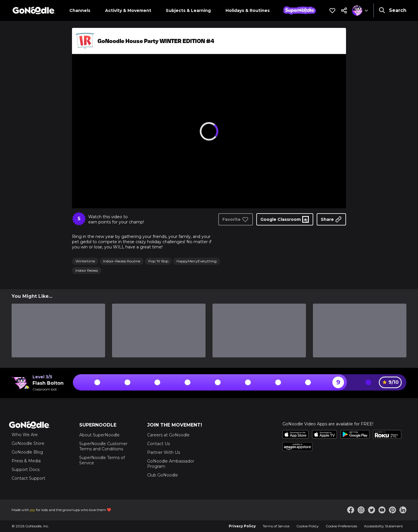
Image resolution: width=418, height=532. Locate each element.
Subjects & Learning (188, 10)
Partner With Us (164, 452)
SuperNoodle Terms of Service (102, 460)
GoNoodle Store (28, 443)
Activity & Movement (128, 10)
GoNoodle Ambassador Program (171, 464)
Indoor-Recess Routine (122, 261)
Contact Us (158, 444)
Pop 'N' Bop (158, 261)
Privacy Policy (242, 526)
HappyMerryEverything (197, 261)
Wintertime (85, 261)
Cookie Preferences (341, 526)
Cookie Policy (308, 526)
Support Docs (26, 470)
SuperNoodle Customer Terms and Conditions (103, 446)
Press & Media (26, 461)
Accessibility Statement (383, 526)
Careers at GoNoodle (168, 435)
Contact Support (28, 478)
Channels (80, 10)
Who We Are (25, 435)
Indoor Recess (87, 270)
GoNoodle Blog (27, 452)
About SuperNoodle (99, 435)
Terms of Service (276, 526)
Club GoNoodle (163, 475)
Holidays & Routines (248, 10)
